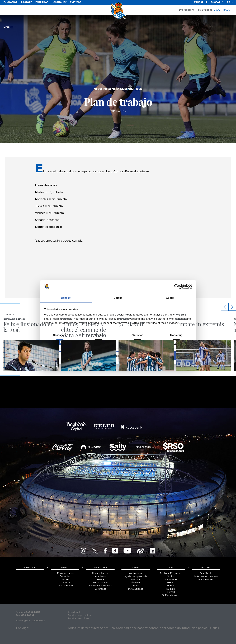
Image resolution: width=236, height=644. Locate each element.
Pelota (100, 580)
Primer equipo (65, 573)
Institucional (136, 573)
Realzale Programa (171, 573)
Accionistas (171, 580)
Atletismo (100, 576)
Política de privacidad (80, 615)
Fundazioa (10, 2)
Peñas (171, 586)
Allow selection (118, 356)
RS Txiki (171, 589)
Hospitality (59, 2)
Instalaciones (136, 589)
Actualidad (30, 568)
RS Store (26, 2)
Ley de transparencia (136, 576)
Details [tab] (118, 298)
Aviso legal (74, 612)
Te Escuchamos (171, 595)
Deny (68, 356)
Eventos (75, 2)
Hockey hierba (100, 573)
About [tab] (170, 298)
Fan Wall (171, 592)
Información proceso (206, 576)
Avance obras (206, 580)
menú (8, 28)
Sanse (65, 580)
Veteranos (100, 589)
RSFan (171, 583)
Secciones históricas (100, 586)
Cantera (65, 583)
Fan (171, 568)
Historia (136, 580)
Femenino (65, 576)
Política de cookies (78, 618)
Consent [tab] (66, 298)
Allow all (168, 356)
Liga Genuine (65, 586)
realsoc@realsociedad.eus (31, 621)
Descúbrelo (206, 573)
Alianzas (136, 583)
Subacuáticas (100, 583)
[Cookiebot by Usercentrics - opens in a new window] (177, 286)
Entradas (42, 2)
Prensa (136, 586)
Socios (171, 576)
